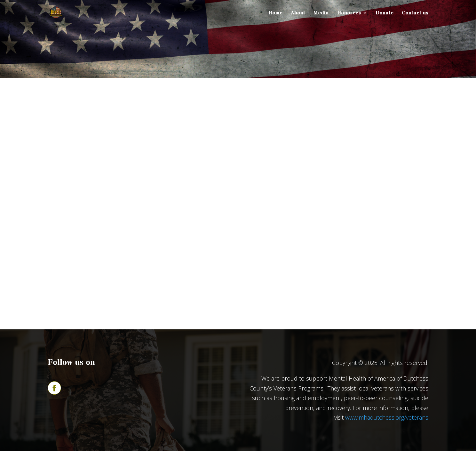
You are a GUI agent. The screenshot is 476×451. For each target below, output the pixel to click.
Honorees (349, 13)
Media (321, 13)
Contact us (415, 13)
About (298, 13)
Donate (385, 13)
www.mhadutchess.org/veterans (387, 417)
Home (275, 13)
